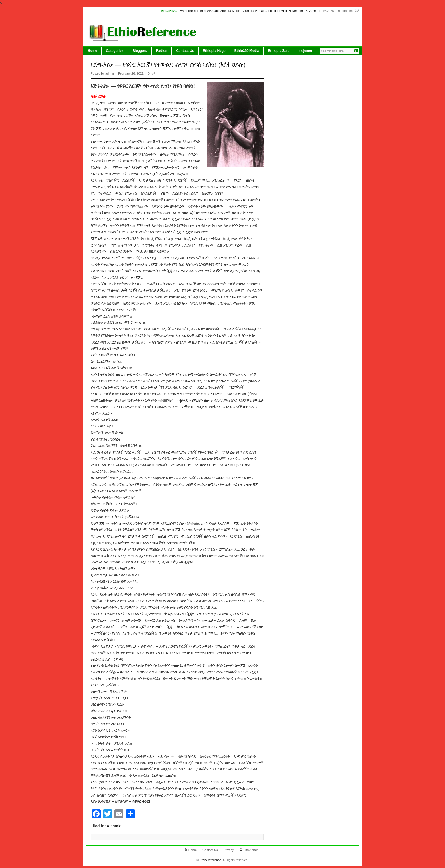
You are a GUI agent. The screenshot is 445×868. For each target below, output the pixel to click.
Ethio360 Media (247, 51)
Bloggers (140, 51)
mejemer (305, 51)
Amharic (114, 826)
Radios (161, 51)
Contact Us (185, 51)
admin (110, 73)
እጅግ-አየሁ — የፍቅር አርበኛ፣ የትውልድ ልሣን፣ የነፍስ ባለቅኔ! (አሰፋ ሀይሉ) (168, 65)
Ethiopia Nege (214, 51)
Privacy (229, 850)
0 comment (346, 11)
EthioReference (210, 860)
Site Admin (251, 850)
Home (92, 51)
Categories (115, 51)
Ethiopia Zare (279, 51)
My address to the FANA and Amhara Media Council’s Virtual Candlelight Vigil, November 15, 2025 (248, 11)
